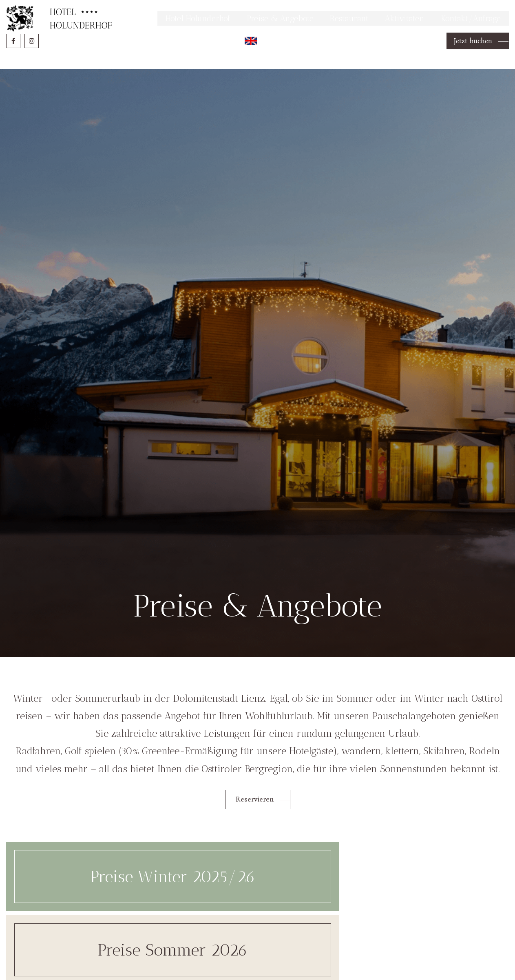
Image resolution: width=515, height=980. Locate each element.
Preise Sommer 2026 (257, 894)
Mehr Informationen (398, 10)
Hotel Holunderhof (177, 38)
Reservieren (255, 805)
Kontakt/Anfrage (468, 38)
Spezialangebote (427, 894)
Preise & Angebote (266, 38)
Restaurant (340, 38)
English (245, 63)
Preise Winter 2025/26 (88, 894)
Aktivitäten (398, 38)
